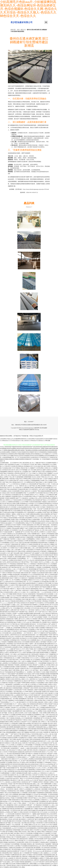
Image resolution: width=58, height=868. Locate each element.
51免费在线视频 (4, 597)
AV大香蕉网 (51, 535)
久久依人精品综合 (46, 613)
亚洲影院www (37, 677)
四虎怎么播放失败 (50, 730)
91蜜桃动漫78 (49, 628)
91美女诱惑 (27, 608)
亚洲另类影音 (20, 606)
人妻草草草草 (13, 635)
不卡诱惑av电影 (48, 858)
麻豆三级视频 (29, 839)
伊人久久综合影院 (29, 840)
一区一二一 (29, 558)
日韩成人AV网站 (50, 521)
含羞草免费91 (32, 727)
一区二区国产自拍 (41, 816)
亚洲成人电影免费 (35, 487)
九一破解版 (33, 814)
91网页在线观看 (24, 624)
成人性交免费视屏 (36, 606)
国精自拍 (11, 472)
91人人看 (48, 569)
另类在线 (18, 835)
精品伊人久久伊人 (36, 768)
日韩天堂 (41, 803)
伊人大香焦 (26, 619)
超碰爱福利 (13, 566)
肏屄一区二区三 (28, 581)
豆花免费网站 (42, 801)
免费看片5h (3, 480)
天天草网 (26, 541)
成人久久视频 (16, 658)
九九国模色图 (11, 537)
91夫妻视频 (39, 649)
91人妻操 (15, 840)
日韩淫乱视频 (32, 793)
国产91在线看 (44, 509)
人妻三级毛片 (42, 489)
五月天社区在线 (35, 608)
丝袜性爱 (17, 824)
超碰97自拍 (19, 706)
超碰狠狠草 (3, 527)
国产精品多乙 (40, 780)
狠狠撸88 (4, 615)
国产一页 (32, 805)
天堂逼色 (7, 498)
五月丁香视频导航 (51, 654)
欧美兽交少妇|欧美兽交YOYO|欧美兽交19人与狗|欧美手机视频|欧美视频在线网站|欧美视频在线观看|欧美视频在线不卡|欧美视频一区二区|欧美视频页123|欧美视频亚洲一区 (29, 459)
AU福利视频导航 (19, 621)
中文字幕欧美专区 (44, 865)
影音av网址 (25, 644)
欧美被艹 (49, 518)
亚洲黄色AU (8, 743)
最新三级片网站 (15, 833)
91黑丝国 (49, 642)
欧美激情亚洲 (32, 846)
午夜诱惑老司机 (11, 791)
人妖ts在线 (31, 777)
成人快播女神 (52, 732)
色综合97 (14, 750)
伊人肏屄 (6, 794)
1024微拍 (29, 855)
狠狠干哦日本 (9, 511)
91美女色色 (52, 715)
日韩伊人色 (17, 805)
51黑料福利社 (46, 464)
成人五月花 (21, 785)
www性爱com (12, 745)
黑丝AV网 (6, 840)
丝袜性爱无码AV (23, 663)
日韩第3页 (44, 800)
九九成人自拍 (28, 566)
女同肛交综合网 (24, 860)
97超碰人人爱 (32, 644)
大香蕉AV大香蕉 (40, 539)
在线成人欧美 (6, 493)
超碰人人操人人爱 (38, 784)
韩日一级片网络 (14, 699)
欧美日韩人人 (41, 720)
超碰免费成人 (28, 862)
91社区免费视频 (15, 844)
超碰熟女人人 (48, 853)
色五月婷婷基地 (9, 622)
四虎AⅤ (20, 496)
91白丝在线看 (39, 493)
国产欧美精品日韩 (45, 511)
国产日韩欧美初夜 (27, 636)
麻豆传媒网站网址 (39, 667)
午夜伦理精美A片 (51, 610)
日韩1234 (6, 505)
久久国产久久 (9, 587)
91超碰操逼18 (49, 472)
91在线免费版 (40, 683)
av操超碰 (45, 723)
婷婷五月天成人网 (52, 470)
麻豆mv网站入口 (33, 599)
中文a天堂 (50, 816)
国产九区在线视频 (37, 617)
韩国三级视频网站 (28, 686)
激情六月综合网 (34, 830)
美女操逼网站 (42, 709)
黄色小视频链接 (6, 496)
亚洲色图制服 (52, 553)
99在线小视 (5, 590)
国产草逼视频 (34, 853)
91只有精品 (18, 757)
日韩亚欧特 (29, 551)
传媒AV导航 (21, 583)
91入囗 (43, 647)
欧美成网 (32, 597)
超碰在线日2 (9, 688)
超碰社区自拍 (27, 507)
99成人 (26, 612)
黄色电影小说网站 (49, 782)
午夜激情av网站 (44, 842)
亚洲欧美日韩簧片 (45, 697)
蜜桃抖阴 (4, 636)
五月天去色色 (43, 812)
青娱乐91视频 (7, 711)
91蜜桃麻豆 (27, 645)
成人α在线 (37, 477)
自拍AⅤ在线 (36, 479)
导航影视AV (39, 805)
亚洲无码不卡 (27, 464)
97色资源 (18, 596)
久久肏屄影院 (7, 525)
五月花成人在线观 (42, 821)
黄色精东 (33, 683)
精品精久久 (7, 723)
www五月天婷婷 (52, 638)
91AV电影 (42, 507)
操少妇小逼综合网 (22, 635)
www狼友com (35, 773)
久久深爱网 (9, 502)
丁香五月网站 (12, 739)
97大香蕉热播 (37, 745)
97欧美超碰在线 (9, 672)
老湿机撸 (7, 844)
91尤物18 (20, 656)
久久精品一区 (24, 592)
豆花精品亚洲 (21, 489)
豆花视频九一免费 (39, 621)
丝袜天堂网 (48, 571)
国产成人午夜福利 (24, 495)
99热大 (49, 622)
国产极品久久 (35, 798)
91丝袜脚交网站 (27, 496)
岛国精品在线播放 (21, 864)
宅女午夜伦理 (17, 644)
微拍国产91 (33, 603)
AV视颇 (2, 511)
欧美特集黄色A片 (48, 503)
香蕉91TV (48, 661)
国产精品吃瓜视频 (45, 587)
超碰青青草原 (49, 707)
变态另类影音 (12, 612)
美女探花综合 (42, 754)
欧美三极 (34, 464)
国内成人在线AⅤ (16, 865)
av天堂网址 (14, 697)
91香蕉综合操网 (40, 770)
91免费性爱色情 (14, 855)
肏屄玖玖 (39, 470)
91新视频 (53, 679)
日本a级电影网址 (31, 770)
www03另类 (3, 775)
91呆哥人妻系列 (6, 562)
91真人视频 (28, 697)
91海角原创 (10, 473)
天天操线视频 (19, 798)
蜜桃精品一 (21, 697)
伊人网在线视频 (17, 557)
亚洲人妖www (24, 693)
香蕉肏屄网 (40, 729)
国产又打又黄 (7, 796)
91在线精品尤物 (6, 468)
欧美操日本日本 (25, 603)
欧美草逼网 (17, 849)
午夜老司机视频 (12, 518)
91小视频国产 (32, 468)
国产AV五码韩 (39, 775)
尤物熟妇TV (33, 821)
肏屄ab (27, 597)
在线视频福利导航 (11, 787)
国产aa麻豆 (23, 855)
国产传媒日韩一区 (51, 819)
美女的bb (35, 791)
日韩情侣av (10, 541)
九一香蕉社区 (21, 486)
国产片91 (54, 487)
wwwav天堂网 (30, 555)
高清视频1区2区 (28, 466)
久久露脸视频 (26, 487)
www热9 (2, 502)
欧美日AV (13, 741)
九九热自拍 (19, 507)
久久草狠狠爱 (24, 793)
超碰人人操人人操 (12, 550)
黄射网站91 (19, 848)
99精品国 (13, 601)
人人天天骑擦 (48, 495)
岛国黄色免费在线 (45, 860)
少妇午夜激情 (21, 654)
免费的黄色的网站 (35, 514)
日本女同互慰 (16, 573)
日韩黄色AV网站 (22, 676)
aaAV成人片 (38, 743)
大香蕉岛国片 (25, 590)
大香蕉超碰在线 (7, 658)
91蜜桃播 (34, 534)
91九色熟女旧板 (11, 480)
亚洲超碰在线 (9, 619)
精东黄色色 (41, 626)
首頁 (18, 30)
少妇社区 (26, 746)
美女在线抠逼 (37, 647)
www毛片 (14, 828)
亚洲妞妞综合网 (34, 704)
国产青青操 (50, 691)
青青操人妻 (19, 670)
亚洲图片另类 (34, 757)
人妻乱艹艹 (7, 734)
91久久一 (45, 840)
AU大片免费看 (47, 597)
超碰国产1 (38, 553)
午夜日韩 (29, 633)
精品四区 (11, 603)
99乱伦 (10, 636)
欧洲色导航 (52, 823)
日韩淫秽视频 (34, 858)
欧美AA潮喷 (40, 528)
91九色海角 (49, 656)
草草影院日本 (52, 601)
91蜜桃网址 (11, 700)
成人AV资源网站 (8, 691)
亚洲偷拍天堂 (50, 663)
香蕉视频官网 (54, 674)
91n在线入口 (23, 796)
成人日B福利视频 (15, 628)
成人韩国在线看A (35, 622)
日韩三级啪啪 (49, 720)
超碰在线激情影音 (15, 509)
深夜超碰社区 (15, 796)
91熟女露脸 (48, 636)
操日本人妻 (15, 470)
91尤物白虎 (27, 606)
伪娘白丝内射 (24, 573)
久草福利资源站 (37, 558)
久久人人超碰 (9, 649)
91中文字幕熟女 (16, 468)
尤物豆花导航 (21, 551)
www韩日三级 (20, 615)
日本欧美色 (7, 495)
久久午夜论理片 (6, 466)
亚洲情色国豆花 (25, 509)
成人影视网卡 (32, 736)
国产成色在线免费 (51, 647)
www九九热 (33, 780)
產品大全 (23, 30)
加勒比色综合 (18, 642)
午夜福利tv (42, 654)
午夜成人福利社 (9, 755)
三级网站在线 (12, 848)
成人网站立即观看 (40, 486)
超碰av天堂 (26, 704)
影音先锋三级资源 (14, 668)
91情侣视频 (23, 844)
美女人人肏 (35, 803)
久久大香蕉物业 (31, 564)
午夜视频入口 (50, 486)
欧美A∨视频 (5, 516)
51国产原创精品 (14, 597)
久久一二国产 (19, 571)
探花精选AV (47, 837)
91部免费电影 (36, 718)
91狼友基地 (33, 557)
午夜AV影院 (46, 629)
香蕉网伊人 (35, 605)
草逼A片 (41, 833)
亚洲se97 (35, 496)
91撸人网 (20, 780)
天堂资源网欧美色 (49, 856)
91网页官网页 (31, 656)
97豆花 (40, 787)
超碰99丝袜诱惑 (34, 544)
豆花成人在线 (35, 507)
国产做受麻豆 (6, 530)
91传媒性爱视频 (29, 817)
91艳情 (46, 796)
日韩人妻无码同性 (24, 463)
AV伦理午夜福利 (33, 695)
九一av (14, 486)
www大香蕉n (50, 599)
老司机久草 (48, 605)
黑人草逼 (35, 626)
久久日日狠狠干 (41, 541)
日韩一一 (39, 592)
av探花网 (11, 652)
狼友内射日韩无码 (49, 817)
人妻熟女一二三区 (26, 803)
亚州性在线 (50, 645)
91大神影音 (43, 778)
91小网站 (20, 812)
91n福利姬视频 (19, 477)
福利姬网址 (48, 762)
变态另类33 (48, 621)
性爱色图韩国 (34, 542)
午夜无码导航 (35, 734)
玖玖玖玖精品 (27, 674)
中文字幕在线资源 (36, 601)
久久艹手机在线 (19, 516)
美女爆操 (44, 606)
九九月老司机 (51, 812)
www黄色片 (35, 645)
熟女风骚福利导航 (14, 793)
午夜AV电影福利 (25, 801)
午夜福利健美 (46, 677)
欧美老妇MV (20, 566)
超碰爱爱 (12, 498)
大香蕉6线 (12, 479)
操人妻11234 (35, 511)
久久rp (31, 668)
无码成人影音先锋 (13, 819)
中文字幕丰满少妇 (14, 624)
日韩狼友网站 (41, 738)
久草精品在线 (42, 750)
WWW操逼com (18, 527)
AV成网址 (41, 858)
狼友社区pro (12, 770)
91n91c (30, 722)
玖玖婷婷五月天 (22, 828)
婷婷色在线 (51, 796)
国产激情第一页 (49, 736)
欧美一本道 (39, 713)
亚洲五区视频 (31, 810)
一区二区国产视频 (31, 716)
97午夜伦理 (14, 631)
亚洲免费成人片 (32, 663)
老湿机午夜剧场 (20, 862)
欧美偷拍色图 (37, 502)
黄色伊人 (44, 752)
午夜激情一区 (46, 617)
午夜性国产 (50, 754)
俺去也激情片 (22, 819)
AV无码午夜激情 (33, 638)
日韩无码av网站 (46, 498)
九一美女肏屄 (8, 754)
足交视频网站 (33, 521)
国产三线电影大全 (34, 573)
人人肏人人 (12, 590)
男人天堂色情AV (17, 636)
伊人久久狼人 (54, 516)
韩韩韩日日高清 (10, 679)
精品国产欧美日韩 (31, 766)
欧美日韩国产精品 (26, 771)
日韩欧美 (54, 729)
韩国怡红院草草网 (43, 548)
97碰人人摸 (45, 715)
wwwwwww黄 (40, 851)
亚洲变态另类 (33, 527)
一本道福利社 (53, 525)
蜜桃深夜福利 (6, 578)
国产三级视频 (50, 608)
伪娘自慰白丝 (47, 787)
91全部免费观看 (51, 541)
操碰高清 (33, 642)
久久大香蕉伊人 (49, 539)
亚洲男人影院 (49, 496)
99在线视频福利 (10, 757)
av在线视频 (28, 789)
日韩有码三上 (54, 500)
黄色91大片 (28, 617)
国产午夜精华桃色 (13, 544)
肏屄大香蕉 (24, 810)
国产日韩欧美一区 (7, 654)
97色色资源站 (29, 550)
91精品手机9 (19, 479)
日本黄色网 (29, 833)
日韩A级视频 (29, 745)
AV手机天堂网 (47, 583)
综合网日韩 (14, 466)
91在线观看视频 (9, 807)
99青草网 (26, 521)
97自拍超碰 (52, 842)
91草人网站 (21, 867)
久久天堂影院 (39, 597)
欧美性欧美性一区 (33, 635)
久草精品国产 (26, 688)
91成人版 (54, 787)
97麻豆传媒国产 (11, 674)
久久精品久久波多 (20, 539)
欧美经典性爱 (10, 535)
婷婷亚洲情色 (20, 601)
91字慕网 (39, 766)
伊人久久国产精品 (42, 580)
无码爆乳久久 (24, 484)
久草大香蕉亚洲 (45, 848)
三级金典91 (13, 707)
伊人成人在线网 (24, 816)
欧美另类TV (24, 727)
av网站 (54, 636)
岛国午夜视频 (42, 645)
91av (14, 596)
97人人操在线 (6, 782)
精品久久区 (47, 679)
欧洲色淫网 (21, 842)
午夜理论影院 (35, 654)
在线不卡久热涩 (34, 746)
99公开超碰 (17, 683)
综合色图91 (36, 842)
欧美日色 (28, 654)
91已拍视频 (9, 762)
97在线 (25, 656)
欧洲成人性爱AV (48, 684)
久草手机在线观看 (49, 603)
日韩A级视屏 (24, 736)
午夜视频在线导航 (28, 647)
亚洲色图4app (24, 503)
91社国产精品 (11, 660)
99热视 (40, 809)
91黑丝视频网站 (21, 770)
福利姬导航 (24, 777)
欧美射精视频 (38, 759)
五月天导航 (27, 601)
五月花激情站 (37, 660)
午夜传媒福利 (24, 574)
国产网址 (26, 562)
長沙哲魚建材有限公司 (22, 22)
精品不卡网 (12, 670)
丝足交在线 (12, 864)
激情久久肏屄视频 (41, 642)
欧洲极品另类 (19, 608)
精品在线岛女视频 (9, 512)
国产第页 (49, 801)
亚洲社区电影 (8, 761)
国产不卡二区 (27, 473)
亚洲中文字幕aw (4, 566)
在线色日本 (43, 608)
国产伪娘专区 (36, 587)
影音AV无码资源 (16, 821)
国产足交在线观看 (45, 487)
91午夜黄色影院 (7, 647)
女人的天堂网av (22, 707)
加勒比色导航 (38, 700)
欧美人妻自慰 (49, 693)
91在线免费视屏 (21, 558)
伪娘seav (46, 727)
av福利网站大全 (6, 663)
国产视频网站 (26, 732)
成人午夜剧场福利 (29, 512)
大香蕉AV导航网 (34, 590)
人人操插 (27, 748)
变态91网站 (36, 636)
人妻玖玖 (35, 730)
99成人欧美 (47, 775)
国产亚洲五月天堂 (52, 778)
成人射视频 (10, 555)
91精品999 (5, 560)
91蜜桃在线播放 (43, 635)
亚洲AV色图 (36, 652)
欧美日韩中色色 (4, 730)
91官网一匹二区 (9, 580)
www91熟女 (32, 816)
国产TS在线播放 (29, 621)
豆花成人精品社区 (25, 491)
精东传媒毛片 (23, 702)
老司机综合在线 (12, 656)
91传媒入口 (35, 473)
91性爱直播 (37, 537)
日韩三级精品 (50, 651)
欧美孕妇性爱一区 (7, 810)
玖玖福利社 (40, 603)
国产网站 (12, 516)
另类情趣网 (26, 706)
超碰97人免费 (9, 610)
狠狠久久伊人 (26, 679)
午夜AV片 (23, 833)
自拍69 (15, 762)
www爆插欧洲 (18, 695)
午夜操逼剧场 (40, 594)
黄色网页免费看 (44, 652)
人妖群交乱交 (19, 709)
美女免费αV (51, 505)
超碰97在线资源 (18, 541)
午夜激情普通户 (14, 748)
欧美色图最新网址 (32, 828)
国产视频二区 (9, 823)
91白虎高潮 (6, 860)
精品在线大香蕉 (11, 686)
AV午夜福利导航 (11, 617)
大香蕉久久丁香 (45, 722)
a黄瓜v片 (52, 773)
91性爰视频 (22, 519)
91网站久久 (19, 787)
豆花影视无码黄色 (53, 789)
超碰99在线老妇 (15, 860)
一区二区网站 (24, 824)
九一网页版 (40, 495)
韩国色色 (21, 466)
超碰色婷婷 (30, 525)
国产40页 (32, 553)
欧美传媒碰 (15, 502)
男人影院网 (43, 622)
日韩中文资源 (35, 674)
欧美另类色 (15, 562)
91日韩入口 (36, 518)
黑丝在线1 (29, 665)
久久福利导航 (32, 592)
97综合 (30, 800)
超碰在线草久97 (4, 564)
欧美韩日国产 (51, 757)
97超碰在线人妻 (17, 853)
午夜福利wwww (11, 534)
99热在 (26, 516)
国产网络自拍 (13, 676)
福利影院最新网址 (5, 780)
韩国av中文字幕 (30, 523)
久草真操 (23, 525)
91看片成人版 (19, 521)
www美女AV (17, 587)
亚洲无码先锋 (22, 766)
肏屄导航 (18, 590)
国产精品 (33, 823)
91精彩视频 (38, 535)
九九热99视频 (50, 750)
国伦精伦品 (48, 851)
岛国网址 (47, 516)
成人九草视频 (41, 707)
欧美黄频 (18, 715)
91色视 (23, 658)
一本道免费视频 (42, 663)
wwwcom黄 (24, 684)
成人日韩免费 (12, 645)
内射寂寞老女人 (12, 842)
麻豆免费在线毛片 (50, 644)
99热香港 (26, 553)
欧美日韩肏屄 (18, 560)
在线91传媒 (40, 527)
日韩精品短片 (40, 596)
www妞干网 (5, 546)
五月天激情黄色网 (27, 718)
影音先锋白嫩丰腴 (40, 810)
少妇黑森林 (54, 564)
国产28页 (16, 535)
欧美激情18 (5, 770)
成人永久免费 (21, 775)
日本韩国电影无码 (14, 640)
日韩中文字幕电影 (7, 573)
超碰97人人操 (21, 550)
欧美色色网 (11, 814)
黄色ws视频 (6, 856)
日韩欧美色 (36, 725)
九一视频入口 (8, 596)
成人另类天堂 (20, 542)
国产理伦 (8, 766)
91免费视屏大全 (37, 581)
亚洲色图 (45, 805)
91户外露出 (40, 684)
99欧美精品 (13, 564)
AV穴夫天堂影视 (26, 835)
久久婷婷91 (32, 693)
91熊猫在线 (25, 596)
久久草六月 (48, 626)
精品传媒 (27, 542)
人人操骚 (26, 787)
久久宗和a (41, 730)
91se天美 (50, 752)
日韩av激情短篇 (20, 839)
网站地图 (48, 440)
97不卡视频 (44, 807)
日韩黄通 (7, 855)
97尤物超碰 (51, 542)
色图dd (12, 589)
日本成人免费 (20, 645)
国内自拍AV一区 (34, 624)
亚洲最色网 (8, 729)
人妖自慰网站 (16, 736)
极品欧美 (15, 752)
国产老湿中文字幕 (16, 734)
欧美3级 (2, 551)
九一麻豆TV (35, 633)
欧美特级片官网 (25, 805)
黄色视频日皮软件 (40, 523)
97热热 (42, 477)
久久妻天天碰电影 (48, 482)
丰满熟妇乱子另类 (32, 796)
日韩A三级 (54, 770)
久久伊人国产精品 (43, 631)
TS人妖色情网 (30, 493)
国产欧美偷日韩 (19, 505)
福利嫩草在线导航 (20, 537)
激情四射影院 (34, 589)
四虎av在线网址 (27, 723)
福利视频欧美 (23, 699)
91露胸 (20, 723)
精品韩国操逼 (16, 754)
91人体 (47, 667)
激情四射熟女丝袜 (39, 686)
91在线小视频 (45, 672)
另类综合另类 (42, 473)
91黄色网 (39, 564)
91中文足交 (40, 837)
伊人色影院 (9, 486)
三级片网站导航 (17, 691)
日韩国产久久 (12, 817)
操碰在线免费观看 (46, 491)
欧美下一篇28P (41, 534)
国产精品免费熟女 (19, 672)
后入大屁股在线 (52, 537)
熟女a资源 (31, 764)
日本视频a (10, 574)
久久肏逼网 (38, 567)
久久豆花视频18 (39, 516)
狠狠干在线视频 (40, 628)
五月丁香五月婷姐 (13, 626)
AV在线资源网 (15, 491)
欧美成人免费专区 (34, 860)
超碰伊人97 (11, 523)
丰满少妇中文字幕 (42, 557)
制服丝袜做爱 (22, 585)
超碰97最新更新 (9, 665)
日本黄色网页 (15, 495)
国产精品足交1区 (37, 723)
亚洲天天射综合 (25, 830)
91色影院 (6, 668)
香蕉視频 (2, 837)
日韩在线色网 (32, 484)
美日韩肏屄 (36, 778)
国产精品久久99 (45, 500)
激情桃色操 (22, 826)
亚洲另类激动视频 (42, 828)
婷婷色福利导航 (43, 542)
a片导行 (25, 560)
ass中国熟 (46, 562)
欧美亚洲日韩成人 (37, 771)
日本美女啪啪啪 (19, 700)
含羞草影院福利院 (39, 560)
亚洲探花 (6, 739)
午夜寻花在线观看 (37, 855)
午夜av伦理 (33, 532)
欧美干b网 (22, 555)
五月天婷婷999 (14, 463)
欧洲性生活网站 (9, 722)
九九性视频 (12, 715)
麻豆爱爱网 (20, 674)
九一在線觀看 (16, 532)
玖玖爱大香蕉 (11, 521)
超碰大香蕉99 (48, 780)
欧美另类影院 (14, 867)
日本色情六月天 (11, 706)
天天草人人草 (46, 768)
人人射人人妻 (50, 741)
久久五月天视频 (24, 502)
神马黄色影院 (48, 619)
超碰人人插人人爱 (33, 548)
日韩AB (52, 617)
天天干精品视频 (4, 640)
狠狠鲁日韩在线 (17, 594)
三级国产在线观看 (38, 690)
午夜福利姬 (51, 590)
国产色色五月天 (53, 509)
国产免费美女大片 (24, 544)
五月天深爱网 (39, 503)
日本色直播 (5, 633)
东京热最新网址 (19, 512)
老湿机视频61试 (39, 578)
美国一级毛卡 (45, 574)
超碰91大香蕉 (26, 557)
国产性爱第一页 (6, 785)
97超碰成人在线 (46, 502)
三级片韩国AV (36, 672)
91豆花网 (22, 597)
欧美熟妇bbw (31, 475)
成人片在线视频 (4, 667)
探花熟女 (44, 849)
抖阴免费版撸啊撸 (11, 732)
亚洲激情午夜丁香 (8, 849)
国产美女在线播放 (32, 741)
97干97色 (26, 629)
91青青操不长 (41, 681)
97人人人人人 (4, 603)
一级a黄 (22, 748)
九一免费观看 (30, 667)
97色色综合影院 (17, 500)
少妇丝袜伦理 (18, 690)
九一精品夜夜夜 (7, 684)
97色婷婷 (48, 746)
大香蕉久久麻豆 (48, 702)
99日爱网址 (17, 580)
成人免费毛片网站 (40, 832)
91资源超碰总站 (10, 621)
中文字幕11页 (41, 661)
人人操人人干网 (16, 803)
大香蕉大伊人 (48, 468)
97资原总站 (3, 791)
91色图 (2, 807)
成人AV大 (48, 477)
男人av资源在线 (36, 789)
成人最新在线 (20, 617)
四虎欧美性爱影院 (30, 583)
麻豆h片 (8, 507)
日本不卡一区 (11, 487)
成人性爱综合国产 (29, 700)
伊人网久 (41, 853)
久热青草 (29, 819)
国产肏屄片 (42, 463)
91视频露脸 (10, 642)
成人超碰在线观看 (9, 816)
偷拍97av (42, 734)
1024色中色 (37, 794)
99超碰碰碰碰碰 (35, 480)
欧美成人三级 (20, 817)
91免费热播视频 (4, 773)
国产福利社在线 (45, 525)
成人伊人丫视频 (34, 463)
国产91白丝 (3, 862)
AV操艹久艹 (42, 589)
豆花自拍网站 (48, 668)
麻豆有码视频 (45, 585)
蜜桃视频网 (17, 727)
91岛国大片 (3, 674)
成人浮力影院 (21, 762)
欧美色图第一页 (51, 688)
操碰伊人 (38, 475)
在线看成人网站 (48, 686)
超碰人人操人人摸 (17, 605)
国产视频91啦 (28, 615)
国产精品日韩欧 (38, 482)
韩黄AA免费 (16, 503)
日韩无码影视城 (32, 729)
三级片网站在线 (25, 823)
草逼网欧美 (14, 663)
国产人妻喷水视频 (31, 864)
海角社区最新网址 (45, 514)
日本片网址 (37, 525)
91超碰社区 (5, 839)
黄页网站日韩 (33, 541)
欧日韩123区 (30, 585)
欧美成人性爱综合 (48, 809)
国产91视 (26, 761)
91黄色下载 (48, 699)
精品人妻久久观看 (26, 755)
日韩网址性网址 (27, 479)
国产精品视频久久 (7, 605)
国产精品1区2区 (52, 840)
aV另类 (17, 816)
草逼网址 (4, 576)
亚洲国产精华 (23, 729)
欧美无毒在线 (11, 809)
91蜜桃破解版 (45, 660)
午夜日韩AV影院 (17, 784)
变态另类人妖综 (52, 723)
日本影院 (43, 651)
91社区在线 (31, 535)
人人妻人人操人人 (42, 761)
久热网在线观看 (46, 676)
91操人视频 (35, 709)
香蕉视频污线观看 (45, 674)
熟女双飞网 (52, 555)
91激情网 (7, 707)
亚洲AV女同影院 (13, 746)
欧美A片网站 (9, 693)
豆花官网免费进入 (32, 631)
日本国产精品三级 (47, 512)
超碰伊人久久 (26, 837)
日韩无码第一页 (31, 699)
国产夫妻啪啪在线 (48, 519)
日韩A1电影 (7, 631)
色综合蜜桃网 (35, 835)
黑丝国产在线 (52, 704)
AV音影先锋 (21, 518)
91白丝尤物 (36, 466)
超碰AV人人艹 (26, 757)
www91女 (26, 527)
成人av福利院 (9, 858)
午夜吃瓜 (25, 720)
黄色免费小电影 (18, 553)
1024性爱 (11, 716)
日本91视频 (9, 594)
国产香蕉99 (31, 849)
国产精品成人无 (37, 530)
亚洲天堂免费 (27, 768)
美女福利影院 (36, 807)
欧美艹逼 (53, 700)
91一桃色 (50, 761)
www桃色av (27, 480)
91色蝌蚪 (30, 730)
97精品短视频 (17, 777)
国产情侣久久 (32, 681)
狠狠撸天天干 (53, 727)
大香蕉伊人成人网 (45, 658)
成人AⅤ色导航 (32, 684)
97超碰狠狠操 (40, 793)
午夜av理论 (12, 835)
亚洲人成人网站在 (46, 550)
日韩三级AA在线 (46, 530)
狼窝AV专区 (8, 759)
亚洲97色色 (47, 839)
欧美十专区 (38, 576)
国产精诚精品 (50, 489)
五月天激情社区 (22, 578)
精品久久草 (40, 640)
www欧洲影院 (28, 530)
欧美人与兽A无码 (21, 660)
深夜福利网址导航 (7, 853)
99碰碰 (46, 596)
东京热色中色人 (47, 766)
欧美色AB (50, 606)
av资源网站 (31, 759)
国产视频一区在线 (7, 713)
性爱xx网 (14, 743)
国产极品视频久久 (41, 656)
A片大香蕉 (25, 691)
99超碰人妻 (32, 649)
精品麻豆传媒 (48, 729)
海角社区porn (15, 475)
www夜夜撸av (36, 800)
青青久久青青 (46, 700)
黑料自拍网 (5, 479)
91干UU (30, 574)
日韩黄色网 (14, 723)
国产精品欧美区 (17, 720)
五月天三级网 (29, 785)
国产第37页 (42, 746)
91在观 (31, 502)
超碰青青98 (33, 837)
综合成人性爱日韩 (22, 743)
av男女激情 (52, 585)
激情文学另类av (26, 734)
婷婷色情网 (17, 693)
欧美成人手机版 (7, 784)
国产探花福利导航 (28, 848)
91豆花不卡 (12, 542)
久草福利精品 (9, 644)
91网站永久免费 (21, 750)
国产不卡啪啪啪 (33, 782)
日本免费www (40, 736)
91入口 (2, 729)
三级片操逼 (31, 610)
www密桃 (10, 576)
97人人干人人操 (14, 702)
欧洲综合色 (36, 551)
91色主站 (25, 594)
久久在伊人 (36, 658)
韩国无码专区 (26, 814)
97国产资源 (39, 629)
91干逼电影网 (18, 837)
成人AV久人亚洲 (40, 824)
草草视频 (54, 550)
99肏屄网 (12, 539)
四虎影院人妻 (30, 844)
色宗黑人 (25, 832)
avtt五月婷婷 (23, 759)
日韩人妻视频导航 (8, 805)
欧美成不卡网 (11, 615)
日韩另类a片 (17, 722)
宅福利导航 (42, 496)
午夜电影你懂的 (15, 856)
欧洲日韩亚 (36, 785)
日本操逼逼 (14, 766)
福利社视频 (22, 794)
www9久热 (48, 824)
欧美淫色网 (47, 803)
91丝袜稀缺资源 (14, 826)
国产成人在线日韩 (44, 544)
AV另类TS (55, 592)
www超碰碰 (38, 512)
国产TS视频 (34, 809)
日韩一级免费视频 (21, 741)
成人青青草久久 (7, 500)
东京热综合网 (50, 810)
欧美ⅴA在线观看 (48, 594)
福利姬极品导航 (9, 695)
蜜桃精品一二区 (21, 633)
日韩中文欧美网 (30, 762)
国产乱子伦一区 (10, 608)
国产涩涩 (42, 612)
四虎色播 (44, 535)
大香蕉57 (21, 789)
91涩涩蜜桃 (24, 846)
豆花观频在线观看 (51, 463)
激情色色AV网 (53, 846)
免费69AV (35, 615)
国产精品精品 (16, 801)
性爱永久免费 (52, 573)
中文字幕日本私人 (32, 707)
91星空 (6, 652)
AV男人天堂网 (53, 548)
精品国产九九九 (7, 801)
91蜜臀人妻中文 (18, 619)
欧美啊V (23, 754)
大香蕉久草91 (28, 842)
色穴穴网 (21, 562)
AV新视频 (36, 833)
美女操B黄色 (19, 534)
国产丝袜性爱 (23, 475)
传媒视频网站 (4, 472)
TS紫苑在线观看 (11, 558)
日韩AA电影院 (8, 777)
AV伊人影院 (25, 649)
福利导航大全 (34, 679)
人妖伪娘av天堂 (33, 498)
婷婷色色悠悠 (9, 661)
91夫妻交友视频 (23, 548)
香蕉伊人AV (33, 495)
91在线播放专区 (22, 738)
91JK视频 (8, 551)
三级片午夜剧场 (10, 718)
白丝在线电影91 (48, 640)
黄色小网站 (31, 832)
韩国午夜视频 (4, 842)
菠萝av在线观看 (11, 606)
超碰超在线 (21, 752)
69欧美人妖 (54, 665)
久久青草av (44, 505)
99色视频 (31, 516)
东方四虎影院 (14, 530)
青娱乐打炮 (24, 468)
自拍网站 (6, 585)
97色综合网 (23, 640)
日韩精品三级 (9, 837)
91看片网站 (48, 528)
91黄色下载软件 (49, 683)
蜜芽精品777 (7, 697)
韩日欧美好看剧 (26, 865)
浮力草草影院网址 (27, 500)
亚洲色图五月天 (49, 527)
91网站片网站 (18, 832)
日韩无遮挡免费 (46, 739)
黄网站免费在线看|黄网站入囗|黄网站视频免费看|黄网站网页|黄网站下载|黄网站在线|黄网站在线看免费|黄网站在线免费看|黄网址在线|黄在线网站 (29, 450)
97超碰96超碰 (52, 725)
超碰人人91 (20, 464)
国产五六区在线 (25, 532)
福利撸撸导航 (23, 730)
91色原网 (13, 725)
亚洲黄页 (44, 691)
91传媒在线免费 (8, 532)
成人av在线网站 (24, 472)
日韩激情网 (14, 496)
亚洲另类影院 (34, 748)
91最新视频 (38, 849)
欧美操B (51, 798)
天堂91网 (20, 746)
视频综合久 (49, 589)
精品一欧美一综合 (35, 509)
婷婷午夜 (16, 610)
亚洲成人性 (29, 660)
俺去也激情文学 (12, 775)
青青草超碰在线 (48, 649)
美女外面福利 (36, 500)
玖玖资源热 (46, 555)
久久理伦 (43, 610)
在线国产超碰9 (53, 596)
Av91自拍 (48, 523)
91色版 (50, 785)
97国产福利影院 (30, 567)
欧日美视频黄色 (36, 715)
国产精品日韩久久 (42, 484)
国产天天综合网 (7, 736)
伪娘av (6, 670)
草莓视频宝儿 (29, 794)
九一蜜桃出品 (50, 706)
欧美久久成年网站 (15, 846)
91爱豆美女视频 (33, 787)
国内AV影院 (16, 638)
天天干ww (17, 716)
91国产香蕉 (5, 482)
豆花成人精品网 (47, 711)
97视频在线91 (23, 626)
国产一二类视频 (6, 628)
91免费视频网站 (30, 539)
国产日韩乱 (17, 603)
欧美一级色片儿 (21, 778)
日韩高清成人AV (51, 830)
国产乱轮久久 (17, 649)
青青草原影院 (4, 848)
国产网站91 (29, 754)
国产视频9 (14, 812)
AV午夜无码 (30, 702)
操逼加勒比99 (12, 464)
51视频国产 (50, 473)
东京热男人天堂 (22, 713)
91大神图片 (13, 773)
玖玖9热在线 (29, 778)
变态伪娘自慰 (41, 644)
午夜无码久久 (23, 610)
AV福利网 (47, 833)
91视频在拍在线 (39, 817)
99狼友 (52, 677)
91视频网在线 (17, 681)
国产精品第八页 (49, 560)
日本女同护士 (48, 546)
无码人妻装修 (13, 482)
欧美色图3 (12, 667)
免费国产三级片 (24, 528)
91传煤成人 (9, 613)
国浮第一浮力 (32, 851)
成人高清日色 (7, 569)
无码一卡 (50, 484)
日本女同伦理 (41, 521)
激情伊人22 (6, 548)
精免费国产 (42, 819)
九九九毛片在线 (37, 862)
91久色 (54, 605)
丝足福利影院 (35, 865)
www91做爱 (40, 864)
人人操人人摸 (53, 562)
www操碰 (13, 782)
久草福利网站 (16, 684)
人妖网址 (6, 477)
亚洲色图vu (32, 629)
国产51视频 (53, 865)
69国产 (55, 681)
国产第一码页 (19, 768)
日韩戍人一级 (4, 789)
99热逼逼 (11, 683)
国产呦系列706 (41, 569)
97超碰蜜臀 (27, 809)
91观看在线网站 (25, 683)
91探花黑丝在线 (39, 844)
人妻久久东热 (37, 651)
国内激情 (30, 626)
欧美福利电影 (13, 489)
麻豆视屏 (42, 636)
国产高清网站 (10, 832)
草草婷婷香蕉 (37, 574)
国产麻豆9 (35, 819)
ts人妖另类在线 (47, 592)
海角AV (55, 479)
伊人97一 (15, 704)
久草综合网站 (40, 699)
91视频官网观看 (4, 699)
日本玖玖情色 (8, 599)
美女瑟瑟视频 (43, 725)
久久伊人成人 (7, 475)
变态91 (41, 562)
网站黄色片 (14, 780)
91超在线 (16, 472)
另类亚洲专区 (53, 672)
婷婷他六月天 (29, 658)
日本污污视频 (48, 480)
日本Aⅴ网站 (40, 755)
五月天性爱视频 (23, 470)
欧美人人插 (24, 849)
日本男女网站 (40, 468)
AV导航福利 (43, 551)
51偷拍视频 (40, 546)
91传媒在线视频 (10, 768)
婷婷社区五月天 (51, 849)
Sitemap (37, 429)
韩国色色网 (44, 537)
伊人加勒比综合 (47, 558)
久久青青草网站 (43, 835)
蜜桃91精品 (24, 764)
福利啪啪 (19, 773)
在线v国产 (24, 722)
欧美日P (16, 576)
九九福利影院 (49, 716)
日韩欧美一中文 (10, 824)
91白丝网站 (29, 725)
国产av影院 (52, 624)
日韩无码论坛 (16, 484)
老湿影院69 (18, 814)
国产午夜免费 (20, 612)
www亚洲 (26, 780)
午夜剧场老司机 (27, 605)
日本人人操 (48, 734)
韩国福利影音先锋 (38, 668)
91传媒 (49, 709)
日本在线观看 (26, 642)
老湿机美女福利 (44, 573)
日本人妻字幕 (34, 706)
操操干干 (18, 498)
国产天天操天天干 (22, 851)
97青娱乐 (16, 555)
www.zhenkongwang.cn (28, 428)
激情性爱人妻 (36, 722)
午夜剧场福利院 (47, 855)
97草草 (50, 635)
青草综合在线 (16, 810)
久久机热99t (49, 532)
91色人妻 (11, 477)
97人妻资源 (39, 583)
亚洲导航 (12, 505)
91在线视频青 (6, 519)
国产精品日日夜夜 (29, 576)
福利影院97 (5, 567)
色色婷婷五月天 (49, 864)
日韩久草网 (44, 553)
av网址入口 (17, 592)
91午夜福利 (37, 550)
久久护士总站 (26, 622)
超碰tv (5, 660)
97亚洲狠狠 (24, 580)
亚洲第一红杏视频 (18, 613)
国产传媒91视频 (53, 835)
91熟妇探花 (24, 498)
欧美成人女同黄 (46, 576)
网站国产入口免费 (38, 665)
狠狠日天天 (32, 824)
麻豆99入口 (18, 652)
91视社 (14, 654)
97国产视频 (51, 557)
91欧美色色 (6, 589)
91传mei (2, 447)
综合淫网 (52, 581)
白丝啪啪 (2, 661)
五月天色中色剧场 (43, 791)
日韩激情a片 (54, 697)
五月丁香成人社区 (50, 612)
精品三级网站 (54, 860)
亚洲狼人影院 (15, 519)
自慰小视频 (35, 566)
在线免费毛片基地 (17, 647)
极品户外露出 (17, 622)
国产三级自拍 (42, 695)
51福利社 (37, 610)
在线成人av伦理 (32, 720)
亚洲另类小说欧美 (13, 789)
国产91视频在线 (4, 539)
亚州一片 (42, 479)
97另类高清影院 (18, 581)
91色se (54, 762)
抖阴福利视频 (16, 830)
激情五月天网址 (43, 704)
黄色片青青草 (34, 688)
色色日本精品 (42, 688)
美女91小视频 (40, 856)
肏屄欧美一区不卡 (34, 612)
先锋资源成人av (30, 711)
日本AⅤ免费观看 (32, 640)
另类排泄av (51, 821)
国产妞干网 (31, 676)
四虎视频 (53, 511)
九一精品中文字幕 (19, 589)
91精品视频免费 (6, 828)
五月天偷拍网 (29, 677)
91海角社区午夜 (24, 668)
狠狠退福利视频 (18, 688)
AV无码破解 (32, 596)
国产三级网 (32, 472)
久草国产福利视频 (27, 652)
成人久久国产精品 (30, 486)
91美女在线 (17, 823)
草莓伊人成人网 (6, 750)
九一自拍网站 (28, 672)
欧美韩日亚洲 (37, 752)
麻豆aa (20, 704)
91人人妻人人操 (53, 805)
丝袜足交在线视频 (26, 715)
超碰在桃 (7, 509)
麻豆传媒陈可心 (52, 807)
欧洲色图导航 (33, 761)
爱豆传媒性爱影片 (46, 475)
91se (10, 840)
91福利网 (45, 732)
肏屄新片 (41, 782)
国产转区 (15, 677)
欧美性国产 (9, 638)
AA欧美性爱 (39, 823)
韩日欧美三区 (27, 812)
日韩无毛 (27, 589)
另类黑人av (14, 785)
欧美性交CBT (46, 564)
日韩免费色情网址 (20, 523)
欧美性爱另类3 (52, 828)
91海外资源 (31, 743)
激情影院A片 (50, 695)
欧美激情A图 (5, 826)
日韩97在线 (44, 745)
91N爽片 (6, 817)
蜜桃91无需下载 (4, 489)
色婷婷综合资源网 (12, 738)
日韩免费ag (10, 527)
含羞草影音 (34, 489)
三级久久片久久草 (26, 587)
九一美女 (2, 594)
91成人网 (21, 530)
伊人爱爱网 (3, 809)
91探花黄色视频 (8, 704)
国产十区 (22, 567)
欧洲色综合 (25, 782)
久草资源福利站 (50, 534)
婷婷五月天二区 (21, 482)
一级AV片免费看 (43, 670)
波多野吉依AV (29, 752)
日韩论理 (21, 576)
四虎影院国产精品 (21, 564)
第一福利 (25, 670)
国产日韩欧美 (49, 479)
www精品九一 (28, 651)
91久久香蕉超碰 (32, 546)
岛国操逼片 (37, 505)
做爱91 (45, 470)
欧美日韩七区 (5, 624)
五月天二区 (5, 835)
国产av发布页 (46, 862)
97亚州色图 (51, 580)
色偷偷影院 (9, 830)
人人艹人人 (9, 484)
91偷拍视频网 (15, 711)
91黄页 (4, 534)
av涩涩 (40, 498)
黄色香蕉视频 (33, 569)
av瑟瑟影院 (23, 665)
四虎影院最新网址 (9, 571)
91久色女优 (31, 560)
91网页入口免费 (29, 505)
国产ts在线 (20, 480)
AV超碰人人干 (4, 745)
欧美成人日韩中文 (39, 764)
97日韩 (24, 690)
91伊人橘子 (10, 553)
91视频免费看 (29, 537)
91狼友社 (19, 732)
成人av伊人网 (40, 846)
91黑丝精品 (45, 601)
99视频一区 (50, 615)
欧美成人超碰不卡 (19, 651)
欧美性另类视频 (21, 725)
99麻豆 (39, 464)
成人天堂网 (26, 514)
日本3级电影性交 (13, 583)
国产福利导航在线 (14, 567)
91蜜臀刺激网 (47, 784)
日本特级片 (31, 503)
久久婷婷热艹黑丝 (35, 491)
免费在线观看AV (14, 730)
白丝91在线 (39, 732)
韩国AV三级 (32, 691)
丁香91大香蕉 (49, 681)
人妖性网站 (52, 791)
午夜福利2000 (50, 507)
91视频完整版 (32, 856)
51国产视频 (5, 864)
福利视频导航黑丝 (40, 777)
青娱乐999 (14, 551)
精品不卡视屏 (14, 578)
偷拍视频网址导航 (21, 493)
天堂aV (5, 720)
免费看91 (11, 690)
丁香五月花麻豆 (34, 562)
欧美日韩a (18, 771)
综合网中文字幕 (50, 777)
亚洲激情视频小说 (29, 477)
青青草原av (18, 679)
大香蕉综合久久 (44, 773)
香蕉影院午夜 (35, 812)
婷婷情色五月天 (24, 569)
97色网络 (8, 528)
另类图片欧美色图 (21, 667)
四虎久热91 (24, 800)
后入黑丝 (16, 858)
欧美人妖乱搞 (12, 633)
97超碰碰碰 (31, 578)
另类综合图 (6, 748)
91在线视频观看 (46, 567)
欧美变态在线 (17, 764)
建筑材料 (37, 428)
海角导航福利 (43, 590)
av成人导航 (43, 518)
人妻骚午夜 (19, 514)
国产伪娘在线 (23, 856)
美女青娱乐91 (24, 638)
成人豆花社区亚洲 (5, 725)
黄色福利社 (19, 686)
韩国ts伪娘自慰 (39, 702)
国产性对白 (3, 550)
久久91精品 (52, 670)
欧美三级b (23, 711)
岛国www (40, 796)
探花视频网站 (43, 615)
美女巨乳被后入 (44, 624)
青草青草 (33, 732)
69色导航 (21, 840)
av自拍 (9, 491)
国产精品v (29, 519)
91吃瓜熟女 (26, 571)
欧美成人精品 (19, 629)
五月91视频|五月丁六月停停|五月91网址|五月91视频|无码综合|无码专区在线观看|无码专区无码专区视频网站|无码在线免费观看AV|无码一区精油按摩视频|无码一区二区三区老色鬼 (29, 456)
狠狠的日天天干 (32, 580)
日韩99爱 (29, 750)
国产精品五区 (8, 503)
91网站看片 (41, 619)
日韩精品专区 (46, 743)
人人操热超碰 (44, 785)
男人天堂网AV (41, 532)
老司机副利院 (37, 739)
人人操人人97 (15, 569)
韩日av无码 (50, 814)
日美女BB (13, 493)
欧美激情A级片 (40, 693)
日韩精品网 (22, 677)
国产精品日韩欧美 (26, 511)
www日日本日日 (5, 676)
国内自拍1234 (11, 709)
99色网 (42, 480)
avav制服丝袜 (4, 683)
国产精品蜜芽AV (8, 677)
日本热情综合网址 (8, 592)
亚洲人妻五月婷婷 (45, 466)
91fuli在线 (52, 722)
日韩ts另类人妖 (43, 566)
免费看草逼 (29, 482)
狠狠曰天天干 (15, 759)
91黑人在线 (8, 803)
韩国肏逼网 (39, 727)
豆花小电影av (4, 518)
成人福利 (15, 713)
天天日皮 (4, 700)
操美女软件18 (9, 581)
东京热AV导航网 (16, 525)
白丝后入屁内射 (4, 635)
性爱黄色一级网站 (11, 514)
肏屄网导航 (11, 771)
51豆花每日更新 (48, 578)
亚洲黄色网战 (48, 793)
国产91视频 (8, 800)
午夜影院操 (30, 690)
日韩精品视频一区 (37, 519)
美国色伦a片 (38, 840)
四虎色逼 (10, 681)
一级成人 (34, 755)
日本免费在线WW (43, 748)
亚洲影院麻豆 (13, 546)
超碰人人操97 (11, 862)
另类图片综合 (33, 528)
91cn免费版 (28, 661)
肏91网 (46, 846)
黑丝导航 (33, 571)
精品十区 (28, 489)
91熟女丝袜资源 (42, 638)
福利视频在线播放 (28, 613)
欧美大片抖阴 (8, 752)
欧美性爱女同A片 (22, 546)
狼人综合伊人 (48, 690)
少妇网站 (11, 560)
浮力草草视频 (23, 535)
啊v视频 (9, 821)
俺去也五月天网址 (48, 493)
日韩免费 (42, 605)
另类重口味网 (46, 713)
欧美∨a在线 (27, 534)
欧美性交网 (40, 826)
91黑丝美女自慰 (18, 473)
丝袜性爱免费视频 (19, 807)
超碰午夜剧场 (42, 599)
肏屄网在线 (24, 628)
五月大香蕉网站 (17, 599)
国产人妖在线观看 (8, 651)
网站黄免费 (37, 613)
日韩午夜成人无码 (30, 775)
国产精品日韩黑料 (31, 826)
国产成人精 (54, 743)
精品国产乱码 (21, 739)
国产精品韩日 (35, 697)
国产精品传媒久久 (24, 858)
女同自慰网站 (28, 518)
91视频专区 (42, 633)
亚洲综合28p (47, 826)
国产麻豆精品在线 (27, 784)
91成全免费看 (17, 511)
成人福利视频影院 (9, 629)
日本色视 (13, 507)
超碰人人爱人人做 (19, 661)
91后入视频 (17, 755)
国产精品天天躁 (40, 472)
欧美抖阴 (10, 720)
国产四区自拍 (53, 660)
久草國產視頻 (50, 551)
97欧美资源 (5, 715)
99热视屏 (9, 557)
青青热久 (19, 782)
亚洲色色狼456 (16, 800)
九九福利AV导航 (13, 585)
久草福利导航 (25, 821)
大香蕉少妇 (51, 745)
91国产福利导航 (40, 571)
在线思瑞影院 (32, 594)
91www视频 (43, 830)
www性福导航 (49, 764)
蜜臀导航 (48, 738)
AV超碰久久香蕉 (32, 738)
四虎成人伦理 (15, 729)
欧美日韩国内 (43, 757)
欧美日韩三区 (27, 709)
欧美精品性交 (38, 555)
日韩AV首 (23, 716)
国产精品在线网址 (51, 633)
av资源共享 (18, 487)
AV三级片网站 (48, 755)
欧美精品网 (16, 574)
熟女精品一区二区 (17, 761)
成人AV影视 (47, 665)
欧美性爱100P (42, 741)
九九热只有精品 (22, 631)
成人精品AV (25, 681)
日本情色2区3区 (6, 470)
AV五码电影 (54, 771)
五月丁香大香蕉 (32, 470)
